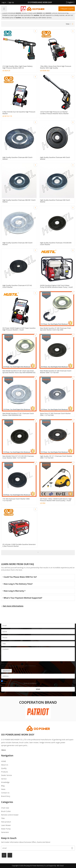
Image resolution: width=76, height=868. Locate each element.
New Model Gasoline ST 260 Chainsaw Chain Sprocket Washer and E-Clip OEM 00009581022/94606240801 (55, 330)
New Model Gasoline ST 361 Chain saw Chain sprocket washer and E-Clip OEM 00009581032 (19, 372)
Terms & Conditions (30, 683)
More (4, 750)
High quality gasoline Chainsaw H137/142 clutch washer (17, 286)
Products (5, 772)
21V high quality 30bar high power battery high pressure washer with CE (17, 67)
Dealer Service (7, 775)
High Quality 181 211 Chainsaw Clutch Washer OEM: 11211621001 (56, 457)
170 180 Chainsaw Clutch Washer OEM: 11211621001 (16, 500)
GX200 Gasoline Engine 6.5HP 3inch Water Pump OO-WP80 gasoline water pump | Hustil (56, 286)
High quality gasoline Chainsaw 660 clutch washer (17, 158)
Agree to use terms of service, (19, 682)
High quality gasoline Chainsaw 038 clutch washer (55, 201)
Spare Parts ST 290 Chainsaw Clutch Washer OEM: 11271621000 (55, 414)
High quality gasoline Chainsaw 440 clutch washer (55, 158)
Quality (4, 768)
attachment (6, 671)
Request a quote (67, 9)
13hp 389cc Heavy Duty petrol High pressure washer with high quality (56, 67)
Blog (3, 786)
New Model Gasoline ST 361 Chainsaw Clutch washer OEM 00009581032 (18, 414)
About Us (5, 765)
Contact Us (5, 793)
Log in (4, 2)
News (3, 789)
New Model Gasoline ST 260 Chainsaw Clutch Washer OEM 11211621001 (56, 372)
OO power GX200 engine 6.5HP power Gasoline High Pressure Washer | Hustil (19, 329)
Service (4, 779)
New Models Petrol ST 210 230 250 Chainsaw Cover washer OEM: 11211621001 (18, 457)
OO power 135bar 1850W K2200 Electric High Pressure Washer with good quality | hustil (56, 500)
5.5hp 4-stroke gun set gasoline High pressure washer (19, 113)
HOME (4, 761)
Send (38, 689)
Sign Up (11, 2)
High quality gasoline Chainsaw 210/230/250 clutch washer (56, 244)
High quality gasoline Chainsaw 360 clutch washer (17, 244)
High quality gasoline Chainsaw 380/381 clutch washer (19, 201)
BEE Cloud (60, 866)
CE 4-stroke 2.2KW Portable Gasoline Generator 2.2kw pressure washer (19, 545)
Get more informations (13, 606)
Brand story (6, 796)
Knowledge (5, 782)
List (71, 24)
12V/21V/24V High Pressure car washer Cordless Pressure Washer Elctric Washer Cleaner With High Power (54, 114)
